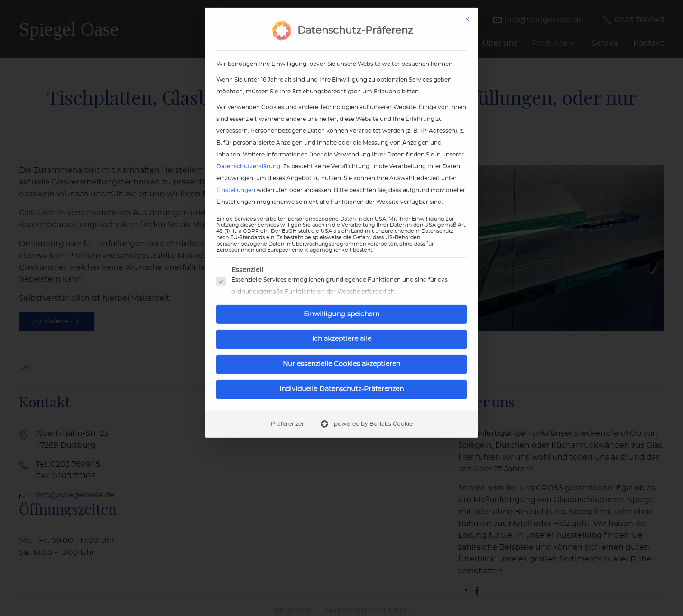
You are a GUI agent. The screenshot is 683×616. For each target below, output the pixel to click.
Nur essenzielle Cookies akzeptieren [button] (341, 347)
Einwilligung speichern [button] (341, 297)
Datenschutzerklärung (248, 149)
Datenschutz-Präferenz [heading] (355, 14)
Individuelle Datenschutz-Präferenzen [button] (341, 372)
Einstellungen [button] (236, 173)
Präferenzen (288, 407)
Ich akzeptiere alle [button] (342, 322)
